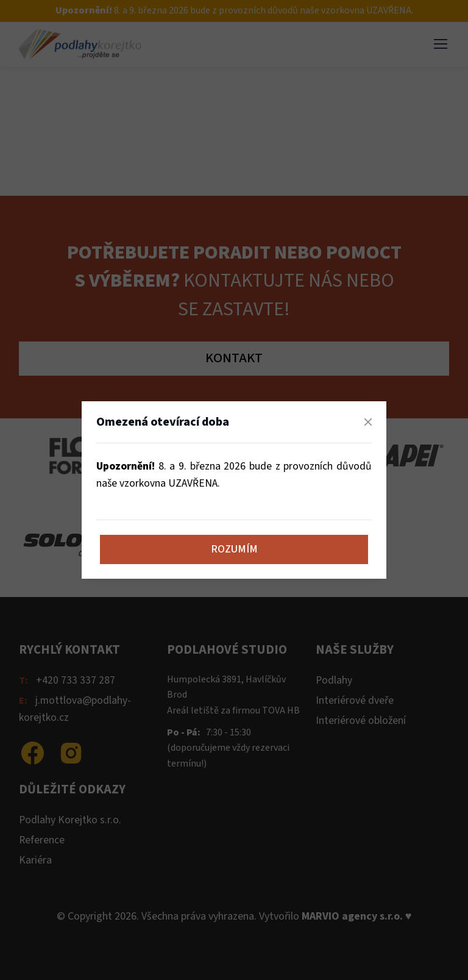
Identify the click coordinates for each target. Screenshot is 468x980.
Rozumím (234, 549)
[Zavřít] (368, 422)
